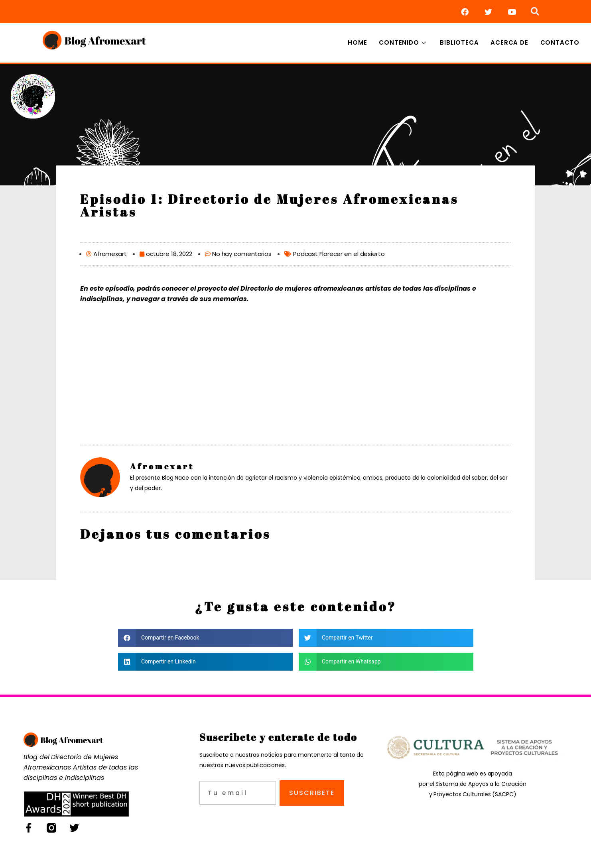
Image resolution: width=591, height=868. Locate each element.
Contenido (403, 42)
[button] (205, 638)
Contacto (560, 42)
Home (357, 42)
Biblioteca (459, 42)
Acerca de (509, 42)
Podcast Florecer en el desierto (339, 254)
